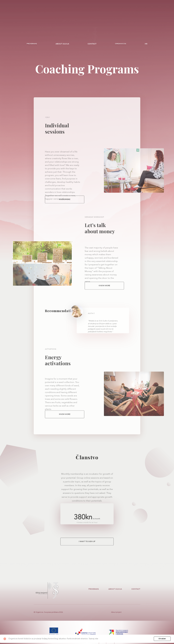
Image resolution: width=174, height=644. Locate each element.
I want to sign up (87, 545)
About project (116, 613)
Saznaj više (93, 639)
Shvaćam (162, 639)
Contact (92, 44)
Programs (32, 44)
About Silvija (62, 44)
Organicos (121, 44)
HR (146, 44)
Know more (65, 203)
